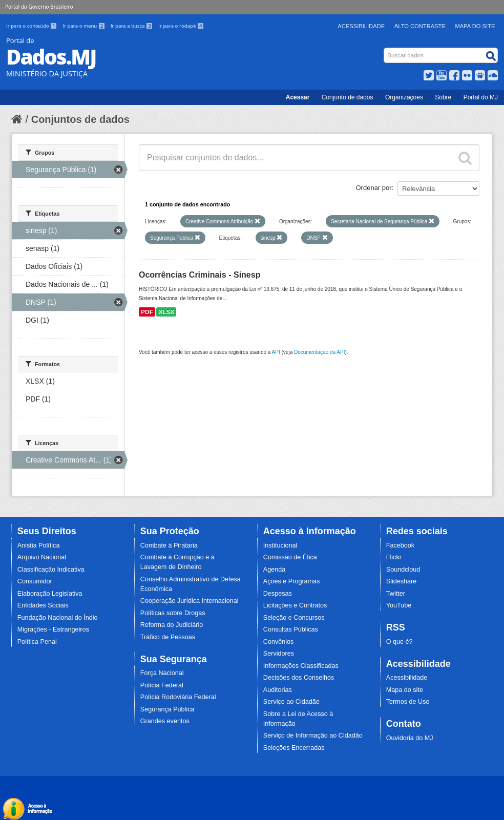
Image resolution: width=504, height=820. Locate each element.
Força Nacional (162, 673)
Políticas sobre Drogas (173, 613)
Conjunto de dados (348, 97)
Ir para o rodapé (181, 26)
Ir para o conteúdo (32, 26)
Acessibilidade (361, 26)
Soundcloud (403, 570)
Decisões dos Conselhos (299, 678)
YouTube (399, 605)
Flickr (394, 557)
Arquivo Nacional (42, 557)
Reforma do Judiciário (172, 625)
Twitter (396, 594)
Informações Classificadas (301, 666)
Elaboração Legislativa (50, 594)
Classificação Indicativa (51, 570)
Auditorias (278, 690)
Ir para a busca (132, 26)
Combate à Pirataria (169, 545)
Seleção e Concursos (294, 618)
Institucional (280, 545)
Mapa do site (405, 690)
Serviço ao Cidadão (291, 702)
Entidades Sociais (43, 605)
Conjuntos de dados (80, 119)
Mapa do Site (475, 26)
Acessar (298, 97)
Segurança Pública (167, 709)
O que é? (400, 642)
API (276, 352)
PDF (147, 312)
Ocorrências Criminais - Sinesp (199, 275)
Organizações (404, 97)
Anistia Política (39, 545)
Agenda (274, 570)
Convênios (279, 642)
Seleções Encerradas (294, 748)
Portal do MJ (481, 97)
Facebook (400, 545)
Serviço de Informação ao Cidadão (313, 735)
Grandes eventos (165, 721)
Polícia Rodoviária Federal (178, 697)
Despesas (278, 594)
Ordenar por (374, 188)
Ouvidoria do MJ (410, 738)
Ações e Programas (292, 581)
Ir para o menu (85, 26)
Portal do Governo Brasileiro (39, 7)
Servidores (279, 654)
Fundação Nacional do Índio (58, 618)
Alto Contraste (420, 26)
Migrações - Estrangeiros (53, 629)
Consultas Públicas (291, 629)
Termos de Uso (408, 702)
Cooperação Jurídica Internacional (190, 601)
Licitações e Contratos (295, 605)
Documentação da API (320, 352)
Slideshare (402, 581)
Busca (385, 50)
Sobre (443, 97)
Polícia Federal (162, 685)
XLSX (166, 312)
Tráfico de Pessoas (168, 637)
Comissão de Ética (290, 557)
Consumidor (35, 581)
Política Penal (37, 642)
